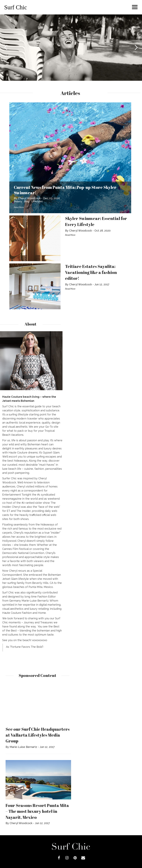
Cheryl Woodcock (29, 198)
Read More (19, 207)
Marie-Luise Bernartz (23, 747)
